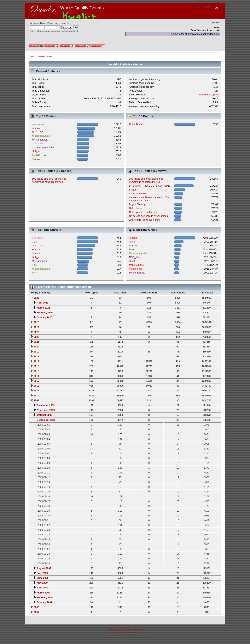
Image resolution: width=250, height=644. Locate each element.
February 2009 (45, 598)
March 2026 (44, 308)
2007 (37, 612)
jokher (132, 242)
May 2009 (42, 583)
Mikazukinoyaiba (41, 136)
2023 (37, 332)
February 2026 (45, 313)
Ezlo (34, 265)
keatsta (36, 128)
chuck (132, 261)
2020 (37, 347)
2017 (37, 361)
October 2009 (45, 415)
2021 (37, 342)
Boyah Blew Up (137, 204)
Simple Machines (138, 629)
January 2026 (45, 317)
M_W (35, 273)
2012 (37, 386)
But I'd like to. (39, 155)
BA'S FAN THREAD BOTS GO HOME (149, 186)
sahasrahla (38, 124)
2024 (37, 327)
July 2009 (42, 573)
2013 (37, 381)
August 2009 (44, 568)
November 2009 (46, 410)
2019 (37, 352)
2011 (37, 391)
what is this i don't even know (145, 220)
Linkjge (36, 151)
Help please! (136, 208)
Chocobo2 (37, 144)
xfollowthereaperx (209, 95)
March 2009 (44, 593)
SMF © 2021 (124, 629)
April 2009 (43, 588)
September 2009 (46, 420)
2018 (37, 357)
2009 (37, 400)
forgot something (138, 194)
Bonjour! (133, 190)
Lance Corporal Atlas (43, 147)
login (57, 23)
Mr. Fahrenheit (40, 140)
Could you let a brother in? (143, 212)
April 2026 (43, 303)
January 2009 (45, 602)
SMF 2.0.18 (112, 629)
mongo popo (136, 269)
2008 (37, 607)
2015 (37, 371)
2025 (37, 322)
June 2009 (43, 578)
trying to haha (136, 265)
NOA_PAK (38, 132)
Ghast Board (136, 124)
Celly (35, 242)
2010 (37, 396)
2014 (37, 376)
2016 (37, 366)
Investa (36, 159)
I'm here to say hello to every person (148, 216)
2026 (37, 298)
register (66, 23)
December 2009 (46, 405)
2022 (37, 337)
